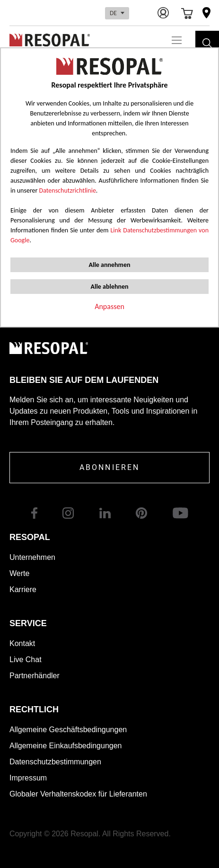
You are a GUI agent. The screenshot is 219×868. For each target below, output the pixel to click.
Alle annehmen (109, 265)
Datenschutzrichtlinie (68, 190)
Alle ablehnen (109, 287)
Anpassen (109, 306)
